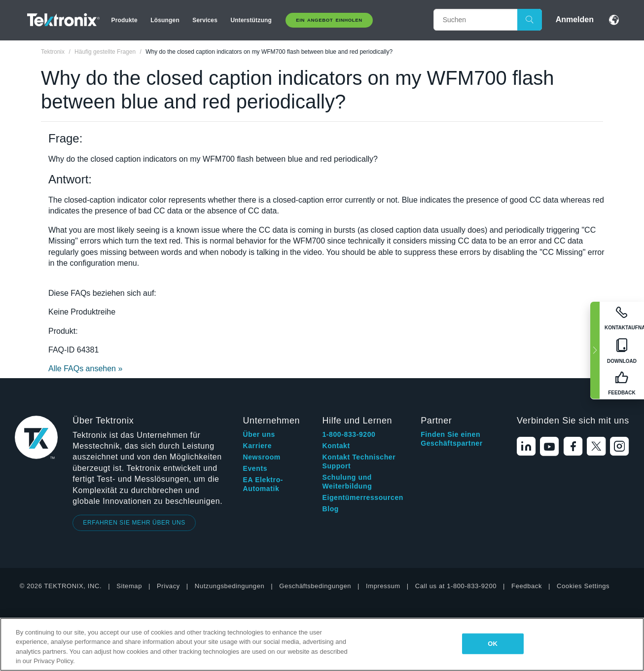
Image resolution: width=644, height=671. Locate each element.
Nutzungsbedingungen (230, 586)
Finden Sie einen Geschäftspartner (452, 439)
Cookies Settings (583, 586)
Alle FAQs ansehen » (85, 369)
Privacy (168, 586)
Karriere (258, 446)
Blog (330, 509)
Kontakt (336, 446)
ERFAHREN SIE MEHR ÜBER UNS (134, 523)
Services (205, 20)
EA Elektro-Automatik (263, 484)
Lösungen (165, 20)
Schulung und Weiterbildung (347, 482)
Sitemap (129, 586)
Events (255, 468)
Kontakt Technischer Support (359, 461)
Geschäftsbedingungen (315, 586)
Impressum (383, 586)
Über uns (259, 434)
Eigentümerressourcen (363, 497)
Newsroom (262, 457)
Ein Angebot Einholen (329, 20)
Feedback (527, 586)
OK (493, 644)
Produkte (125, 20)
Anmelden (575, 19)
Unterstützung (251, 20)
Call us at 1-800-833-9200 (456, 586)
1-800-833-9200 (349, 434)
